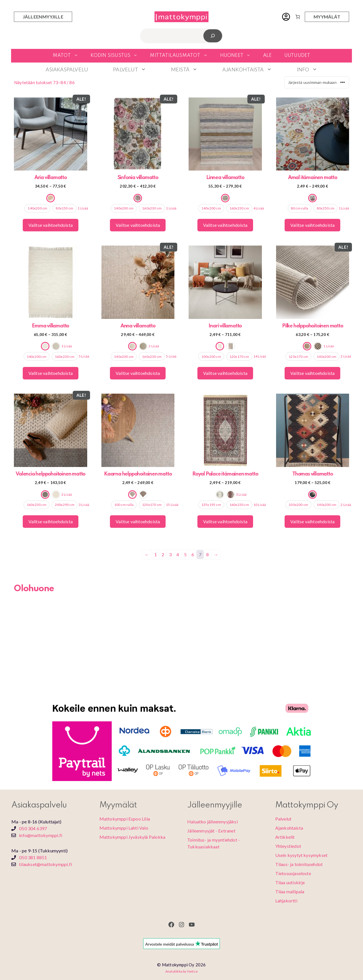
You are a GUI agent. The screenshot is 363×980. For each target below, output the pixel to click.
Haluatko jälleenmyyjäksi (212, 822)
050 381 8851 (33, 857)
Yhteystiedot (288, 846)
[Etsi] (213, 36)
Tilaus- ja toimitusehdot (299, 864)
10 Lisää (260, 505)
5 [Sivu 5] (185, 554)
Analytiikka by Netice (181, 971)
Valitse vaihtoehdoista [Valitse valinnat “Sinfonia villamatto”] (138, 225)
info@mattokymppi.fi (41, 835)
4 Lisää (259, 208)
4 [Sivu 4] (178, 554)
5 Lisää (84, 356)
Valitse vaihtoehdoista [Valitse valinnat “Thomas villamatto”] (312, 521)
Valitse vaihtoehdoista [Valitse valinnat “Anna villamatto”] (138, 373)
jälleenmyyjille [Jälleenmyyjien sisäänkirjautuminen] (43, 17)
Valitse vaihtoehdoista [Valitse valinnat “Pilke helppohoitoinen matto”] (312, 373)
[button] (78, 56)
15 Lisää (172, 505)
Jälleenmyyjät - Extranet (211, 831)
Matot (69, 56)
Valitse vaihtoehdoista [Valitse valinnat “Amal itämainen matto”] (312, 225)
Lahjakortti (286, 901)
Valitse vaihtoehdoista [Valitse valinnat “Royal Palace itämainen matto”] (225, 521)
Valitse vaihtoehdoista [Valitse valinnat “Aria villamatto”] (51, 225)
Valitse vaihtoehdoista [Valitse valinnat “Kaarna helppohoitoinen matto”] (138, 521)
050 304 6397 (33, 828)
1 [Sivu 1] (156, 554)
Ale (267, 56)
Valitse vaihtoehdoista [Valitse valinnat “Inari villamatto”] (225, 373)
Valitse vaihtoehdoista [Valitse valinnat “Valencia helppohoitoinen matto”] (51, 521)
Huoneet (238, 56)
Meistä (190, 69)
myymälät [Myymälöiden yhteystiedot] (327, 17)
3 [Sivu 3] (170, 554)
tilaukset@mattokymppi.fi (45, 864)
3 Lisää (84, 505)
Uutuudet (297, 56)
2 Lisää (154, 346)
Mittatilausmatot (182, 56)
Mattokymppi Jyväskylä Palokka (133, 837)
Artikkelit (285, 837)
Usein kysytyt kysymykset (302, 855)
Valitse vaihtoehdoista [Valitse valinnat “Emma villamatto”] (51, 373)
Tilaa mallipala (290, 891)
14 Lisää (260, 356)
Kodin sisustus (117, 56)
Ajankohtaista (253, 69)
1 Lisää (83, 208)
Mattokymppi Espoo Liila (125, 819)
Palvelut (136, 69)
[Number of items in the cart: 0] (298, 17)
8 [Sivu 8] (207, 554)
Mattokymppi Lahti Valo (124, 828)
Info (313, 69)
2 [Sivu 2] (163, 554)
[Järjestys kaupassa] (317, 82)
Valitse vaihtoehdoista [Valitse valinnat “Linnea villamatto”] (225, 225)
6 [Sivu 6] (193, 554)
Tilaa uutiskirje (290, 882)
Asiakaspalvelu (67, 69)
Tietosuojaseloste (293, 873)
